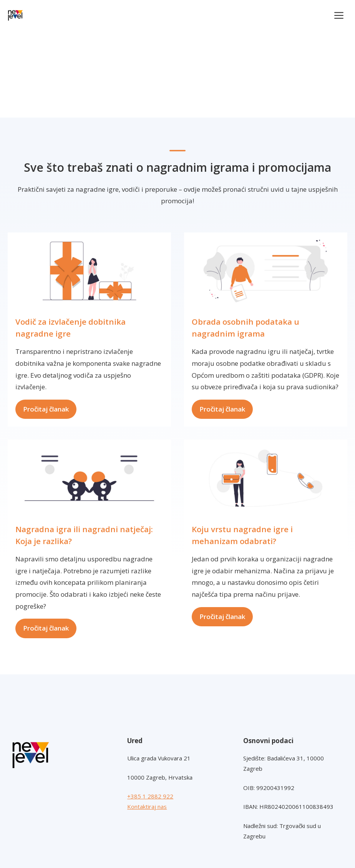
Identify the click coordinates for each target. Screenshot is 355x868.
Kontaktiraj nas (147, 807)
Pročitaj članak (46, 409)
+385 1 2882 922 (150, 796)
